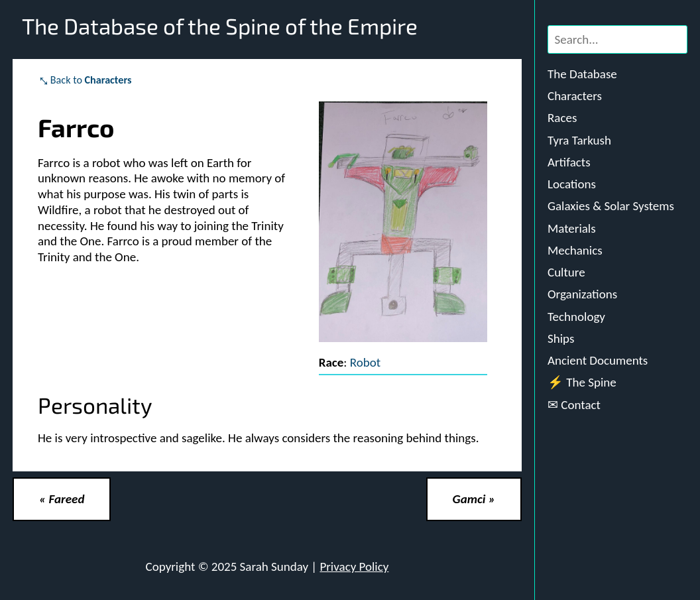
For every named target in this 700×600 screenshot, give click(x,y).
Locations (572, 184)
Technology (576, 317)
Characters (575, 96)
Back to (91, 80)
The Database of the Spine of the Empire (220, 26)
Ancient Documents (598, 360)
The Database (582, 74)
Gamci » (474, 499)
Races (562, 118)
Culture (566, 272)
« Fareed (62, 499)
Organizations (582, 294)
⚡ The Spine (582, 382)
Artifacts (569, 162)
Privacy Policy (354, 567)
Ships (561, 338)
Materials (572, 228)
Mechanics (575, 250)
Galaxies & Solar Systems (611, 206)
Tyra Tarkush (579, 140)
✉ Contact (574, 405)
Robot (365, 362)
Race (331, 362)
